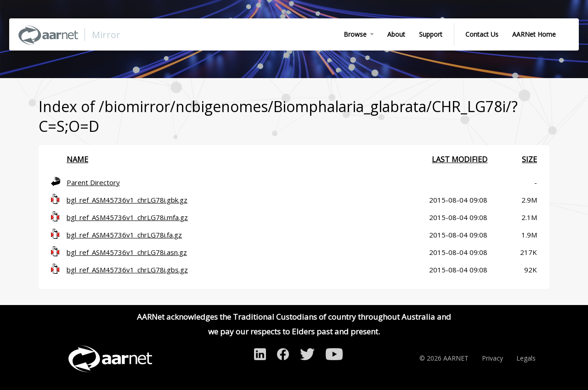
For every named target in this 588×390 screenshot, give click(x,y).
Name (77, 159)
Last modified (460, 159)
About (396, 34)
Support (431, 34)
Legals (526, 358)
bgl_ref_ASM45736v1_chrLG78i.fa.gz (124, 235)
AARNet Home (534, 34)
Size (529, 159)
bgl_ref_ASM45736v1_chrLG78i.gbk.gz (127, 200)
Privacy (492, 358)
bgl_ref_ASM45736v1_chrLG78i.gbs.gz (127, 270)
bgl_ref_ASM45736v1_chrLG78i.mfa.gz (127, 217)
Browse (355, 34)
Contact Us (482, 34)
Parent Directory (93, 182)
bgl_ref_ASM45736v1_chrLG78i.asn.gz (127, 252)
